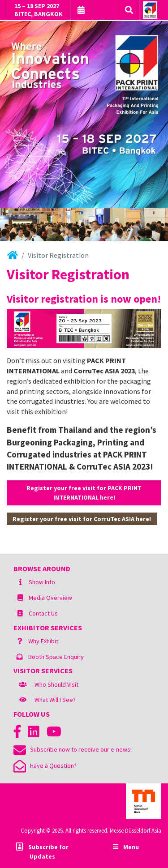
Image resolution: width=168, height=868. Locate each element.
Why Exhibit (43, 641)
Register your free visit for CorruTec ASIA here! (82, 519)
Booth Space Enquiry (56, 657)
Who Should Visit (56, 684)
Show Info (42, 582)
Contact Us (43, 613)
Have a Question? (45, 765)
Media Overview (50, 598)
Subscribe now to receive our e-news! (73, 749)
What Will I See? (55, 700)
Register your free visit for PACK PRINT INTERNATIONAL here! (84, 493)
